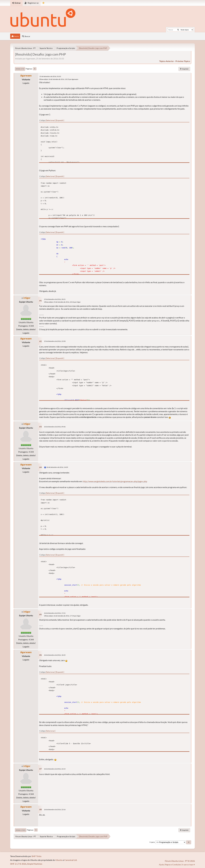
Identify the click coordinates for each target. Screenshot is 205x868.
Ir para (152, 842)
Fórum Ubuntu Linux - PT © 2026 (180, 861)
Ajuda (161, 865)
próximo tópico (183, 61)
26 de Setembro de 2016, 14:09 (57, 467)
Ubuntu (59, 860)
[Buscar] (178, 30)
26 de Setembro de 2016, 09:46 (55, 427)
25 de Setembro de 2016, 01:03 (50, 76)
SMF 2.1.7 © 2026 (18, 864)
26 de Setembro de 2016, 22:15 (55, 769)
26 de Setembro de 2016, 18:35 (55, 655)
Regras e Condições (173, 865)
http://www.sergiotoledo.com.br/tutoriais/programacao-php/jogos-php (115, 481)
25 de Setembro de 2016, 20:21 (55, 299)
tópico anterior (167, 61)
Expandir (60, 120)
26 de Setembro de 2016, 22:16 (55, 810)
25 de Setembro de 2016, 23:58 (55, 341)
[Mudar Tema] (43, 3)
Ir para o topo (21, 830)
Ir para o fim (20, 69)
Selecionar (51, 120)
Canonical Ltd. (71, 860)
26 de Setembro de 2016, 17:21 (55, 613)
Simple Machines (35, 864)
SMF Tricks (37, 856)
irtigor (27, 298)
